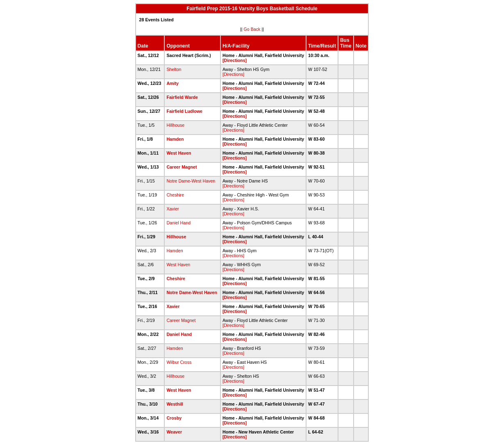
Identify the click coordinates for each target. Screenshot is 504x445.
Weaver (174, 432)
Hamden (175, 139)
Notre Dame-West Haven (191, 181)
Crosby (174, 418)
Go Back (252, 29)
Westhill (175, 404)
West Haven (179, 153)
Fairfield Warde (182, 97)
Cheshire (175, 195)
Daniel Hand (178, 223)
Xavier (173, 209)
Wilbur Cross (179, 362)
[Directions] (235, 60)
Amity (173, 83)
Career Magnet (182, 167)
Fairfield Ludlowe (184, 111)
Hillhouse (175, 125)
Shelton (174, 69)
